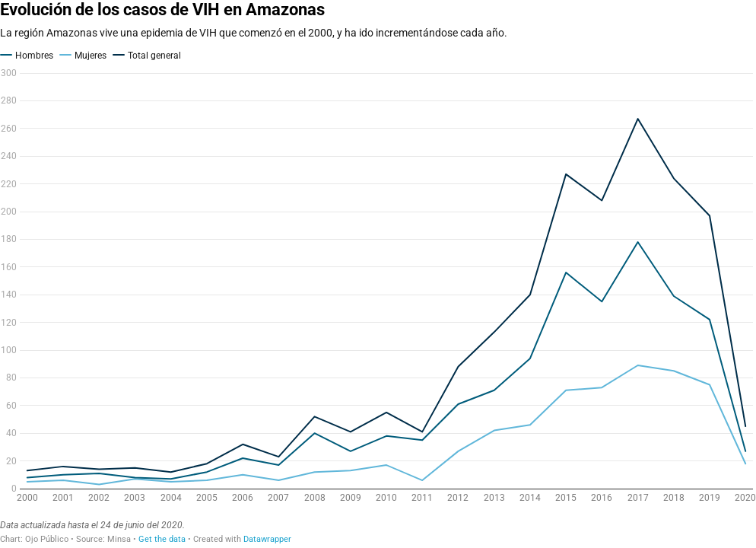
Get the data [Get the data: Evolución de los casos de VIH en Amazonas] (162, 539)
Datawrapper (267, 539)
